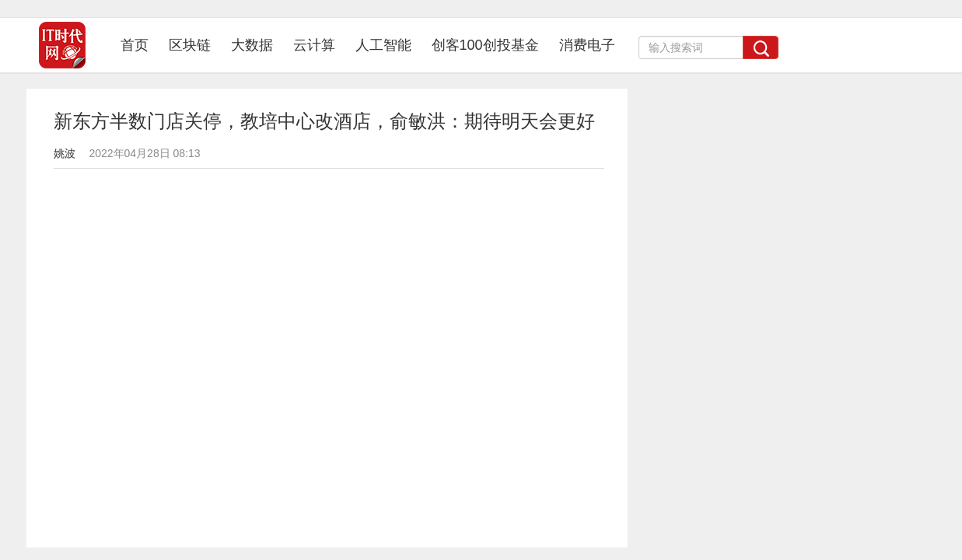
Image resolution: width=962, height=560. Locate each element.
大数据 (252, 45)
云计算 (314, 45)
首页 (140, 45)
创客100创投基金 (485, 45)
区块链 (190, 45)
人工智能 (383, 45)
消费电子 (587, 45)
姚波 (65, 153)
